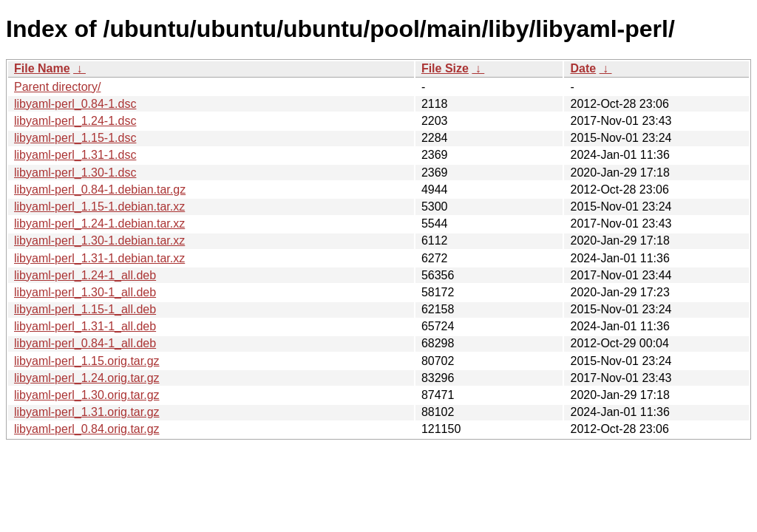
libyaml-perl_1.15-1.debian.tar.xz (99, 207)
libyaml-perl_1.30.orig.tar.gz (87, 395)
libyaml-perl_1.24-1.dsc (75, 121)
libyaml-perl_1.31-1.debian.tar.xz (99, 258)
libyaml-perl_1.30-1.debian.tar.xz (99, 241)
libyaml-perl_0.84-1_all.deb (85, 343)
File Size (445, 68)
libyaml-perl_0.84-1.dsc (75, 104)
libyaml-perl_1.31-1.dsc (75, 155)
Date (583, 68)
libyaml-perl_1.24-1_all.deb (85, 275)
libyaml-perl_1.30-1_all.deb (85, 292)
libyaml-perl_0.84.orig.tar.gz (87, 429)
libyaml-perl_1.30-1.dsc (75, 173)
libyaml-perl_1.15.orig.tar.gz (87, 361)
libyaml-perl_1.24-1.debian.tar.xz (99, 224)
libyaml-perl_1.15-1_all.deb (85, 309)
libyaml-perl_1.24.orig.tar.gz (87, 378)
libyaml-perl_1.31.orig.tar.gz (87, 412)
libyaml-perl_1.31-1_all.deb (85, 326)
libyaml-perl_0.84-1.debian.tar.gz (100, 190)
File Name (42, 68)
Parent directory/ (57, 87)
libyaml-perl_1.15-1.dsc (75, 138)
